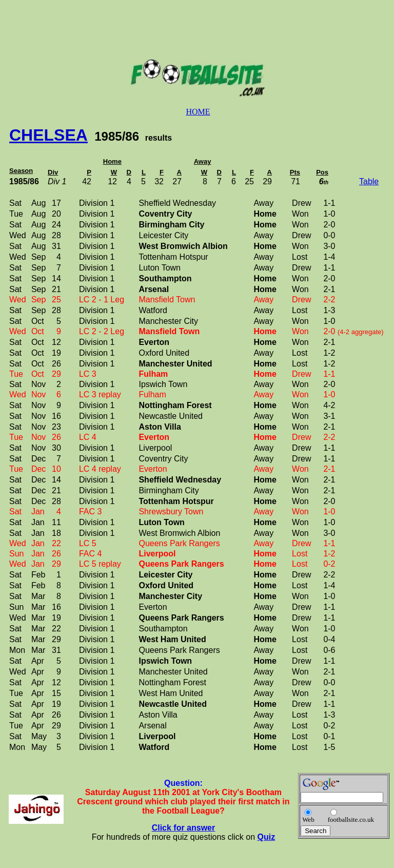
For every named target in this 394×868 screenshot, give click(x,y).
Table (369, 181)
